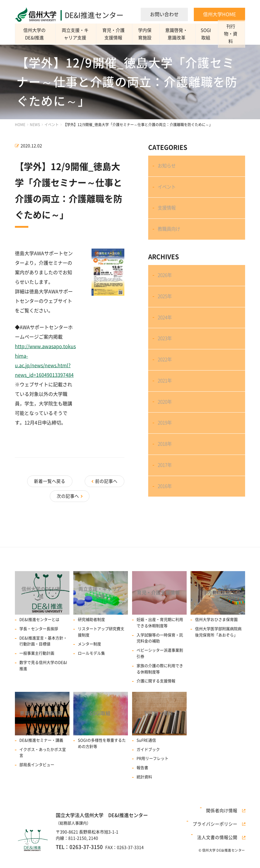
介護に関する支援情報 (156, 699)
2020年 (166, 436)
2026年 (166, 290)
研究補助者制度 (91, 637)
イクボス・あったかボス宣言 (43, 773)
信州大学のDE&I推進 (36, 34)
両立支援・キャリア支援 (77, 34)
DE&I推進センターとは (39, 637)
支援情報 (168, 216)
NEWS (35, 125)
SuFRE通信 (146, 760)
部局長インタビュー (37, 785)
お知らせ (168, 168)
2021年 (166, 412)
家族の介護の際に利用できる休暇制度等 (160, 686)
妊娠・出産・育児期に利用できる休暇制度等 (160, 640)
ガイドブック (148, 769)
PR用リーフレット (153, 778)
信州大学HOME (219, 14)
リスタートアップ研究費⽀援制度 (101, 650)
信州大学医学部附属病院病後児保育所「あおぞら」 (218, 650)
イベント (52, 125)
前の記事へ (37, 480)
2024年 (166, 339)
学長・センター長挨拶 (39, 646)
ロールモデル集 (91, 671)
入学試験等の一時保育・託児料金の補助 (160, 655)
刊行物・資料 (231, 34)
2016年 (166, 534)
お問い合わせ (164, 14)
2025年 (166, 314)
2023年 (166, 363)
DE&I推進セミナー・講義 (41, 760)
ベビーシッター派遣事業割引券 (160, 671)
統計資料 (144, 797)
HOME (20, 125)
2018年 (166, 485)
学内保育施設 (148, 34)
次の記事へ (68, 489)
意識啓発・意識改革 (181, 34)
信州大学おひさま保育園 (216, 637)
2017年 (166, 509)
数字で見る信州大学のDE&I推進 (43, 683)
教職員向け (171, 241)
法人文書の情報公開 (222, 856)
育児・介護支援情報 (116, 34)
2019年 (166, 461)
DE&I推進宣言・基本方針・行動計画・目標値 (43, 658)
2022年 (166, 387)
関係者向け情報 (226, 841)
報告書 (142, 788)
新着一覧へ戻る (90, 480)
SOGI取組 (208, 34)
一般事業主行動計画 (37, 671)
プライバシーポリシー (220, 848)
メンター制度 (89, 662)
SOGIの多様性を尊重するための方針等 (102, 763)
